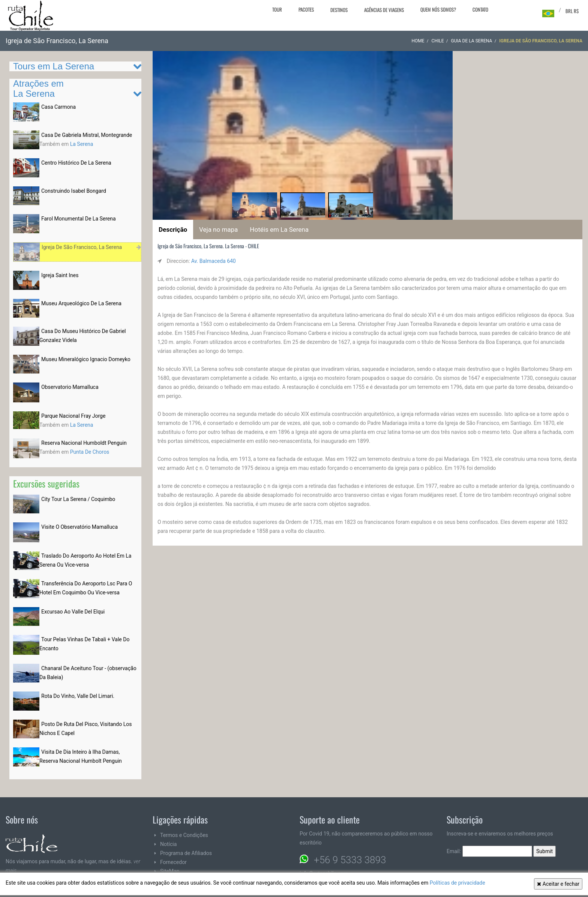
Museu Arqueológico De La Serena (81, 303)
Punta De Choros (90, 452)
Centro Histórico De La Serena (76, 163)
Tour (277, 9)
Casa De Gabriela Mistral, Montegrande (87, 135)
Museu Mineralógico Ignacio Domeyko (86, 359)
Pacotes (306, 9)
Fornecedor (173, 862)
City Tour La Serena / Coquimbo (78, 499)
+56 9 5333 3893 (350, 860)
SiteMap (170, 871)
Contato (480, 9)
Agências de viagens (384, 10)
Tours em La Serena (54, 66)
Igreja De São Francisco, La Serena (82, 247)
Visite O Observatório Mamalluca (79, 527)
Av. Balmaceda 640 (214, 261)
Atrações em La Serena (38, 88)
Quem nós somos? (438, 9)
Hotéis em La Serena (279, 229)
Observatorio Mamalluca (70, 387)
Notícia (168, 844)
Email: (489, 851)
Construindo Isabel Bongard (74, 191)
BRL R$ (572, 11)
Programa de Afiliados (186, 853)
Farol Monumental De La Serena (79, 219)
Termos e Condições (184, 835)
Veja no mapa (218, 229)
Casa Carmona (58, 107)
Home (418, 41)
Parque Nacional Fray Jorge (73, 416)
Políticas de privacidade (457, 883)
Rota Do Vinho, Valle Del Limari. (78, 696)
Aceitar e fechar (558, 884)
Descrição (173, 229)
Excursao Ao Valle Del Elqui (73, 612)
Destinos (339, 10)
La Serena (82, 144)
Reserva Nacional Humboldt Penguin (84, 443)
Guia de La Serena (471, 41)
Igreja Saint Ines (60, 275)
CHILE (438, 41)
